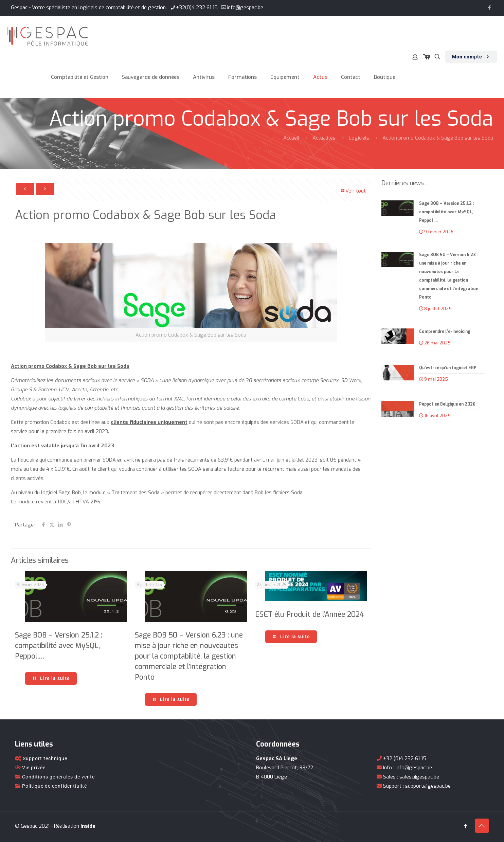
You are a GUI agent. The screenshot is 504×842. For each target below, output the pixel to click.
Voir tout (353, 191)
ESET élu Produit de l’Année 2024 (310, 614)
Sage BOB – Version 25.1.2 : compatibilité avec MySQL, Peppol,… (59, 646)
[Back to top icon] (482, 826)
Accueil (291, 138)
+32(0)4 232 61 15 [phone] (197, 7)
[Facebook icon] (489, 8)
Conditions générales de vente (58, 777)
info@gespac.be (414, 768)
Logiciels (359, 138)
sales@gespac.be (419, 777)
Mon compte (471, 57)
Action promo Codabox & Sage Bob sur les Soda (438, 138)
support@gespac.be (428, 786)
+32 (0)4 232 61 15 (405, 758)
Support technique (45, 758)
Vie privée (34, 768)
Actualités (324, 138)
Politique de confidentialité (55, 786)
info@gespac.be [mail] (245, 7)
